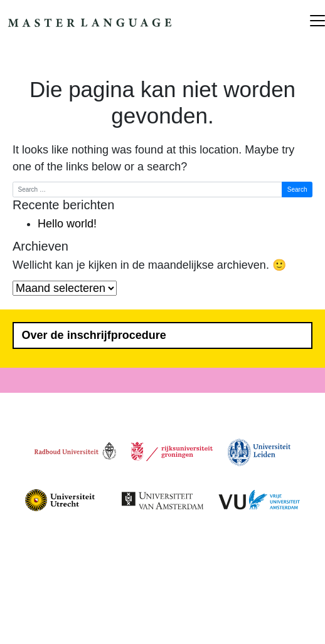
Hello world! (67, 224)
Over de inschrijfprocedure (94, 335)
